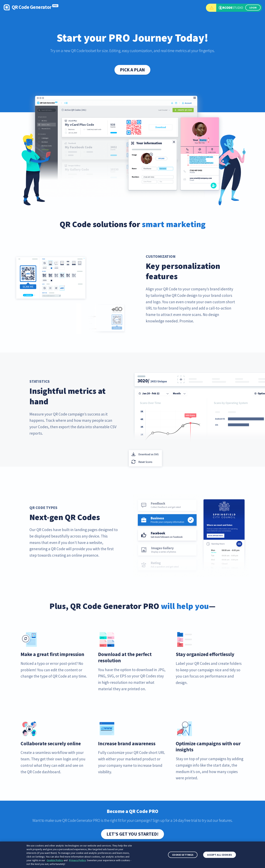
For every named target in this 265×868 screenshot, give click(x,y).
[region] (132, 855)
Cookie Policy (55, 860)
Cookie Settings (183, 855)
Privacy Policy (77, 860)
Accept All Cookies (220, 855)
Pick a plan (132, 70)
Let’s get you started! (132, 834)
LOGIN (253, 8)
